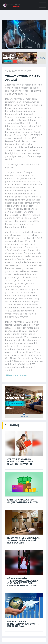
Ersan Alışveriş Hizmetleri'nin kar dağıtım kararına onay (23, 624)
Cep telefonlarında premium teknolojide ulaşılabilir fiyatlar (20, 462)
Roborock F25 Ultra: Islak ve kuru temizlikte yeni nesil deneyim (23, 540)
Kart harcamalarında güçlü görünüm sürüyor (23, 501)
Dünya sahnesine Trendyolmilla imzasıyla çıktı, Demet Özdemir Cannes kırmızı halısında (23, 582)
